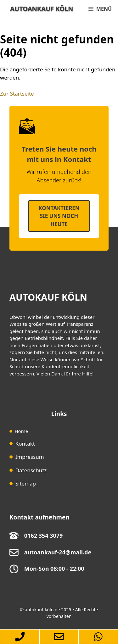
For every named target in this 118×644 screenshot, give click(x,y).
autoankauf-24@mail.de (58, 552)
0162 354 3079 (44, 536)
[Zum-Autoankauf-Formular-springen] (59, 637)
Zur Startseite (17, 94)
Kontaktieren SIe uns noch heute (59, 216)
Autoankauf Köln (42, 9)
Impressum (30, 457)
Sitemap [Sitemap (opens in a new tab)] (26, 483)
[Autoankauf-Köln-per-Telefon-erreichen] (20, 637)
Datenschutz (31, 470)
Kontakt (25, 444)
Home (22, 431)
